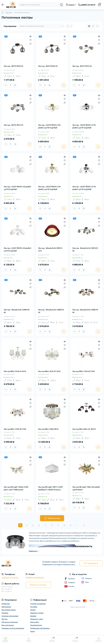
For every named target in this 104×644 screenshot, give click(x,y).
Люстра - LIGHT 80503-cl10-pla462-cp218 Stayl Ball (49, 126)
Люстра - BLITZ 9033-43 (82, 66)
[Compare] (30, 43)
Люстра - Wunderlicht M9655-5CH (50, 249)
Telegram (86, 578)
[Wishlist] (30, 40)
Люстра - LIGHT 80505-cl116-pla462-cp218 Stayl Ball (84, 188)
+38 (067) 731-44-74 (10, 578)
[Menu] (3, 5)
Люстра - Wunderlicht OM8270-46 (85, 311)
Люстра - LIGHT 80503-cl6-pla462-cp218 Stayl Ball (18, 188)
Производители (36, 625)
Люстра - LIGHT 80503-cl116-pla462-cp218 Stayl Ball (84, 126)
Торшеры (5, 613)
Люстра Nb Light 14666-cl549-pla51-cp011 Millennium (16, 488)
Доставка (34, 607)
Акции (33, 631)
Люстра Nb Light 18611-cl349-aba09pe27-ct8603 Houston (51, 488)
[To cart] (29, 85)
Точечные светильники (10, 616)
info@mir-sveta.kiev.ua (35, 577)
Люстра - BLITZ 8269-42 (13, 66)
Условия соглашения (38, 604)
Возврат (33, 616)
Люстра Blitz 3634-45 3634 (49, 371)
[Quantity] (11, 85)
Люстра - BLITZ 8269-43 (48, 66)
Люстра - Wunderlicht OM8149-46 (17, 311)
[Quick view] (30, 36)
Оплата (33, 610)
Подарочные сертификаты (40, 628)
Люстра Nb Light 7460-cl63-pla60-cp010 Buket (86, 488)
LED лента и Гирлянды (10, 622)
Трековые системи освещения (13, 628)
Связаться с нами (37, 619)
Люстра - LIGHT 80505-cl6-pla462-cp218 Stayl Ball (18, 249)
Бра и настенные (8, 625)
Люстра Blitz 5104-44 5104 (83, 371)
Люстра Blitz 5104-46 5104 (15, 429)
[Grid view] (89, 26)
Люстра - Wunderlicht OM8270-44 (51, 311)
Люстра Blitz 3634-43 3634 (15, 371)
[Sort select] (41, 26)
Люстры (9, 12)
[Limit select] (69, 26)
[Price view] (97, 26)
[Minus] (6, 85)
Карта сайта (35, 622)
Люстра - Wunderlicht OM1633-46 (85, 249)
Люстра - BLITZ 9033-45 (13, 125)
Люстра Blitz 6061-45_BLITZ (84, 429)
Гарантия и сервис (37, 613)
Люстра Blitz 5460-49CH (48, 429)
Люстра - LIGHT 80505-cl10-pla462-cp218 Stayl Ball (49, 188)
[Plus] (15, 85)
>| (83, 525)
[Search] (61, 5)
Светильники (6, 607)
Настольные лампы (9, 610)
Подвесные (6, 604)
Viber (85, 582)
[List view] (93, 26)
